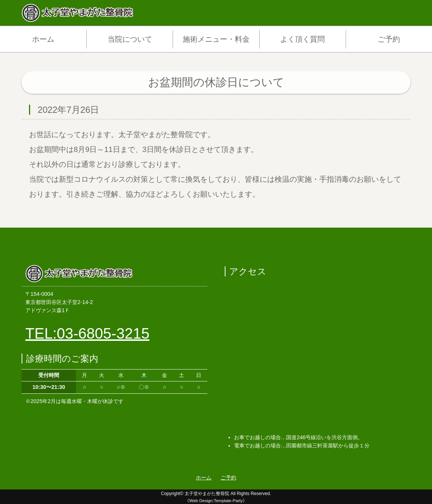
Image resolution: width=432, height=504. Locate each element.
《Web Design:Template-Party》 (216, 501)
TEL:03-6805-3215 (87, 333)
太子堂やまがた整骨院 (207, 494)
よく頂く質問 (303, 39)
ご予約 (389, 39)
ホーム (43, 39)
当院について (130, 39)
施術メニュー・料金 (216, 39)
